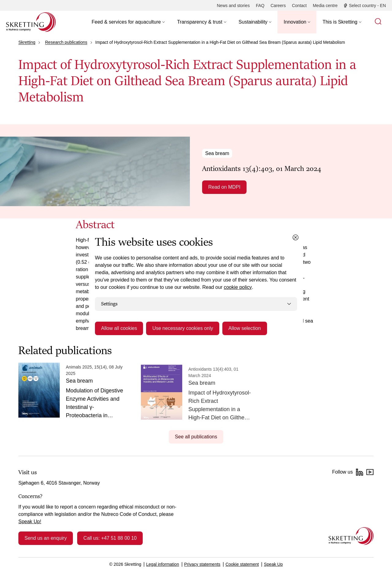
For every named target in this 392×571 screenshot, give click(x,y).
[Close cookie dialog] (296, 237)
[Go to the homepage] (351, 536)
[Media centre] (325, 6)
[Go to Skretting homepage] (31, 22)
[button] (128, 22)
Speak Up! (30, 522)
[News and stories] (233, 6)
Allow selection (245, 328)
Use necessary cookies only (183, 328)
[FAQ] (260, 6)
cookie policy (238, 287)
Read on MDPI (224, 187)
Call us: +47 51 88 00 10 (110, 538)
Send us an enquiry (46, 538)
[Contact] (299, 6)
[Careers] (278, 6)
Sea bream (217, 153)
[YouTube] (370, 472)
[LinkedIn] (360, 472)
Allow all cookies (119, 328)
